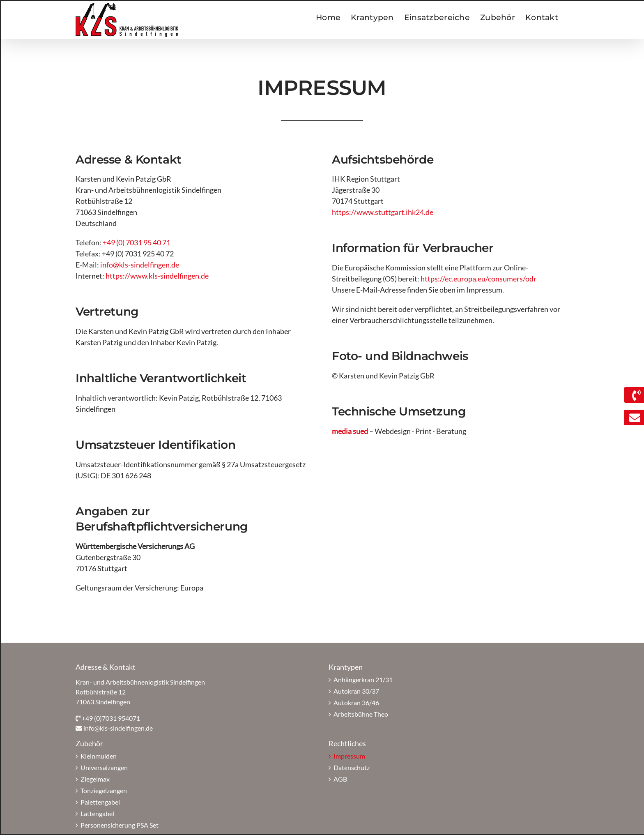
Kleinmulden (99, 756)
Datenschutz (352, 767)
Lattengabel (97, 813)
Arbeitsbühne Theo (361, 714)
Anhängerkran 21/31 (363, 679)
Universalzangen (104, 767)
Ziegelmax (95, 779)
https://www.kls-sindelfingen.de (157, 276)
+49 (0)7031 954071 (111, 718)
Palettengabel (100, 802)
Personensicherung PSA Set (120, 825)
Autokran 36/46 (356, 702)
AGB (340, 779)
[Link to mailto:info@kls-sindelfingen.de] (633, 418)
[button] (18, 817)
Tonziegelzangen (104, 790)
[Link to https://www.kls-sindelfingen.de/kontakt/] (634, 395)
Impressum (349, 756)
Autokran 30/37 (356, 691)
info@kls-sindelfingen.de (140, 265)
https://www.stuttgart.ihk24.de (383, 212)
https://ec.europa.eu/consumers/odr (478, 279)
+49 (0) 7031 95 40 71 (137, 242)
